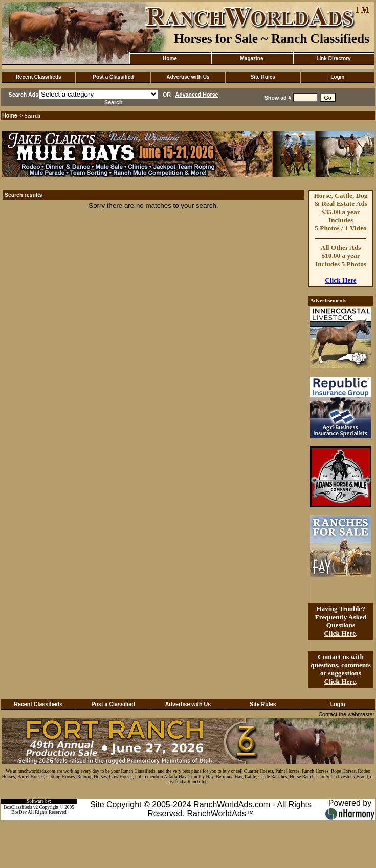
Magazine (251, 58)
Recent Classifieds (39, 77)
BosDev (19, 812)
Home (170, 58)
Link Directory (333, 58)
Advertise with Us (188, 77)
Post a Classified (113, 77)
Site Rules (262, 77)
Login (337, 77)
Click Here (341, 280)
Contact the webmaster (346, 714)
